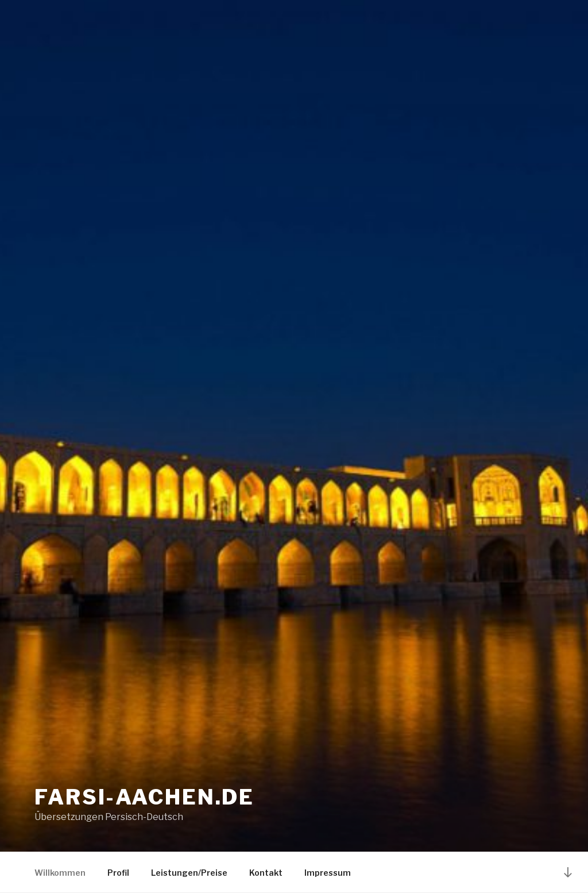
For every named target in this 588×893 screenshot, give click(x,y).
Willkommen (60, 873)
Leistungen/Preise (189, 873)
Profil (118, 873)
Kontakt (266, 873)
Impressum (328, 873)
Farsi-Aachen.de (144, 797)
